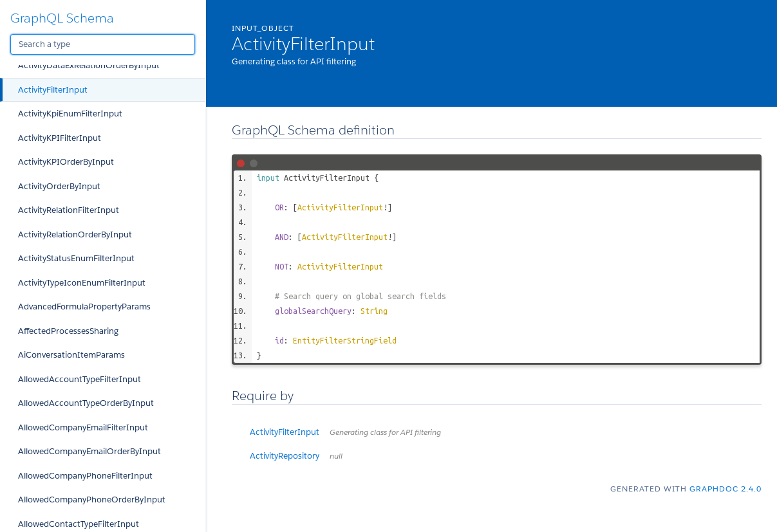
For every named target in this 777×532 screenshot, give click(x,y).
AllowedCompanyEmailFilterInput (83, 427)
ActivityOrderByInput (59, 186)
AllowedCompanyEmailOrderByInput (89, 451)
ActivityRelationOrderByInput (75, 234)
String (374, 311)
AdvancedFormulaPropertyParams (84, 307)
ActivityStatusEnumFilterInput (76, 258)
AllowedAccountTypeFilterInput (80, 379)
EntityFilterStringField (345, 340)
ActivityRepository (296, 456)
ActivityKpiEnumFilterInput (70, 114)
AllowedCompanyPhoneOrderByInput (92, 500)
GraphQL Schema (62, 18)
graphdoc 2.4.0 (726, 489)
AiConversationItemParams (71, 355)
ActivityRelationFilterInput (69, 210)
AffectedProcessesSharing (68, 331)
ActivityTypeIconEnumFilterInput (82, 283)
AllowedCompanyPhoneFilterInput (85, 476)
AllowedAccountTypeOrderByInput (86, 403)
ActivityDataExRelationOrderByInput (89, 65)
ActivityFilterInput (53, 90)
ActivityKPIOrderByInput (66, 162)
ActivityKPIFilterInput (60, 138)
